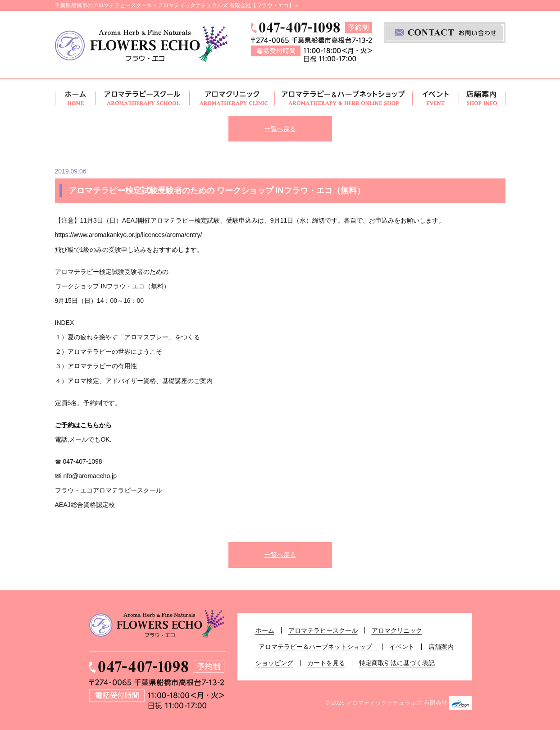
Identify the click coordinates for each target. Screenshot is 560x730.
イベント (436, 98)
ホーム (75, 98)
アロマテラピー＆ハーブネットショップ (344, 98)
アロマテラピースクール (143, 98)
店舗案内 (482, 98)
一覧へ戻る (280, 129)
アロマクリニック (232, 98)
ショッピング (274, 663)
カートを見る (326, 663)
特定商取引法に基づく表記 (397, 663)
